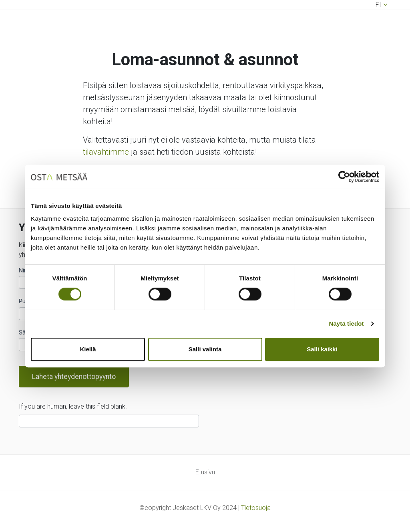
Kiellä (88, 349)
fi (378, 5)
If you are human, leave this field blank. (73, 406)
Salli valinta (205, 349)
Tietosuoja (256, 508)
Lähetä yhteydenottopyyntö (74, 377)
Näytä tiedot (347, 323)
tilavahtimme (106, 152)
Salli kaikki (322, 349)
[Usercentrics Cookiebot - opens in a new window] (344, 177)
